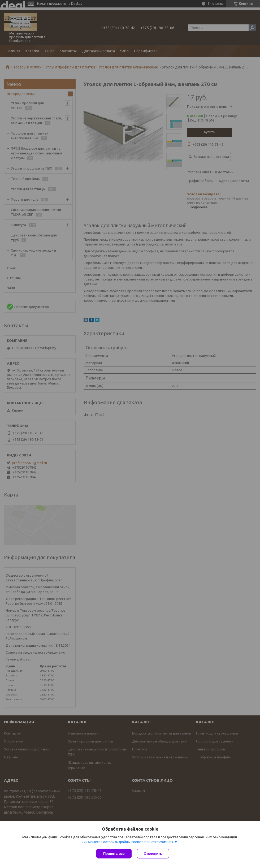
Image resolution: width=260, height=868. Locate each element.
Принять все (114, 854)
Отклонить (153, 854)
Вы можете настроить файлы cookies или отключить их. (128, 842)
